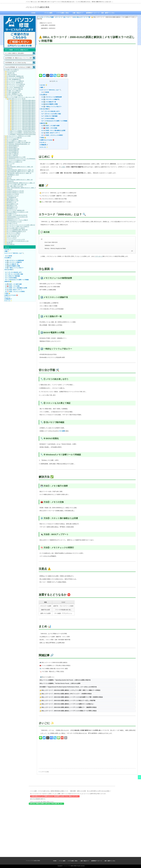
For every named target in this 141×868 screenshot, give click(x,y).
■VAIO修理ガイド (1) (12, 209)
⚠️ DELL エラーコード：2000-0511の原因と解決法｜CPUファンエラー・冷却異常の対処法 (66, 694)
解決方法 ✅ (44, 123)
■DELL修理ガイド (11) (12, 199)
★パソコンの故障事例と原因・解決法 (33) (17, 230)
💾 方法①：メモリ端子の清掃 (50, 126)
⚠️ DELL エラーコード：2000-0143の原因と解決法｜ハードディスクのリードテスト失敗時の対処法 (34, 115)
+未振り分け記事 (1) (12, 75)
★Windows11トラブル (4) (13, 218)
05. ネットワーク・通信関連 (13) (15, 83)
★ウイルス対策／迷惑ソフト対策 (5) (16, 228)
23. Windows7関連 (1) (12, 147)
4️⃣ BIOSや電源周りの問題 (50, 104)
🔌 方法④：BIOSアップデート (51, 133)
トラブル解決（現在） (63, 13)
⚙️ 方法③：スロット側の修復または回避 (53, 130)
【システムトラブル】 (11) (13, 235)
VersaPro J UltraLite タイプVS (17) (15, 193)
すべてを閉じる (15, 70)
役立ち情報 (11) (11, 244)
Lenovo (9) (9, 176)
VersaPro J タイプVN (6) (13, 194)
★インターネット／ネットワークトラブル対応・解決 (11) (21, 225)
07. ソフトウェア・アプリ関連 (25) (15, 86)
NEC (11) (9, 178)
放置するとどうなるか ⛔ (47, 140)
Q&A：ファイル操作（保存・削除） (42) (17, 184)
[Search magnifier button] (34, 53)
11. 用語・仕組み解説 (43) (13, 92)
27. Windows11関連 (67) (13, 151)
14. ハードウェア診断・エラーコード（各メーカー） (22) (21, 97)
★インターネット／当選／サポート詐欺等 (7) (18, 227)
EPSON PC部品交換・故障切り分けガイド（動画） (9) (20, 170)
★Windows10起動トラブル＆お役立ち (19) (17, 217)
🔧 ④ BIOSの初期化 (48, 119)
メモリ (63, 167)
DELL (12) (9, 165)
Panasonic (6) (10, 181)
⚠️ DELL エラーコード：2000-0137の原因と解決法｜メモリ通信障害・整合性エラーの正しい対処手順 (35, 110)
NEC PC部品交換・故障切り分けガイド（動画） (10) (20, 180)
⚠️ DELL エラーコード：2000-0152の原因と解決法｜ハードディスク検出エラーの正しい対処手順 (67, 700)
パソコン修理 (48, 13)
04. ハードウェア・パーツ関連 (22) (15, 81)
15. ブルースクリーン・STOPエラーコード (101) (19, 136)
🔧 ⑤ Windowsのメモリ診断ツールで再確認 (54, 121)
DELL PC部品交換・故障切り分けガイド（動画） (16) (20, 167)
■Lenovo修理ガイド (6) (12, 204)
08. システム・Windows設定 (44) (15, 87)
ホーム (39, 17)
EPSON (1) (10, 168)
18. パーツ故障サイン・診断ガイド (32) (16, 141)
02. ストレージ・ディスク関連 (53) (15, 78)
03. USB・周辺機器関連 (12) (14, 79)
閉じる (55, 81)
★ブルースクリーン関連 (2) (14, 233)
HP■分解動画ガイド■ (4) (13, 175)
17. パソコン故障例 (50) (13, 139)
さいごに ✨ (44, 147)
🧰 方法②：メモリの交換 (49, 128)
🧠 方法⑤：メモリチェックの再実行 (52, 135)
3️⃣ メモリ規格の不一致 (49, 102)
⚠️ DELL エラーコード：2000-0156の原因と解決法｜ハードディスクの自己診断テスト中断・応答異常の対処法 (71, 697)
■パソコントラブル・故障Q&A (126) (16, 210)
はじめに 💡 (44, 85)
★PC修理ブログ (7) (12, 214)
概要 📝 (42, 87)
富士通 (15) (10, 243)
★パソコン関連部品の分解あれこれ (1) (16, 231)
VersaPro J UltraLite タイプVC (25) (15, 191)
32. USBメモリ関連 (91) (13, 154)
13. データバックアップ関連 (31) (15, 96)
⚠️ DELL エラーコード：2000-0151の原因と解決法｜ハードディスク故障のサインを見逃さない (67, 704)
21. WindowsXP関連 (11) (13, 146)
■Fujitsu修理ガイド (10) (13, 201)
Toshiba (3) (9, 189)
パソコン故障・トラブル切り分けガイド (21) (18, 241)
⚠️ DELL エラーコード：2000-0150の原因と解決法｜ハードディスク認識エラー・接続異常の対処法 (68, 707)
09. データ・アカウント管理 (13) (15, 89)
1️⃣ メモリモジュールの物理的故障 (52, 97)
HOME (33, 13)
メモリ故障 (62, 431)
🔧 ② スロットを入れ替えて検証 (51, 114)
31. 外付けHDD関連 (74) (13, 152)
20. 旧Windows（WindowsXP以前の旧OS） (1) (18, 144)
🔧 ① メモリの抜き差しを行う (51, 111)
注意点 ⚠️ (43, 138)
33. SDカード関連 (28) (12, 155)
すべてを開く (7, 70)
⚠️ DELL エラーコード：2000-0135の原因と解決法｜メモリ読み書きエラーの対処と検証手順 (33, 108)
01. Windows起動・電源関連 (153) (15, 76)
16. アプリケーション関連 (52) (14, 138)
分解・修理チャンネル (108, 13)
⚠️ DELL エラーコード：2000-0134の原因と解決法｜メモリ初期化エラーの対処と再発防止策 (33, 107)
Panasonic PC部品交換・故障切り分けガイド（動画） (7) (21, 183)
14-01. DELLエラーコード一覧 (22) (17, 99)
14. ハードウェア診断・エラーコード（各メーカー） (56, 17)
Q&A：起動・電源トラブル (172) (15, 186)
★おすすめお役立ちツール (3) (14, 222)
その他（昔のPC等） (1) (13, 236)
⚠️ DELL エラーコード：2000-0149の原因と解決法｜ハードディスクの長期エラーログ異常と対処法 (68, 711)
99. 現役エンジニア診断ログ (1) (14, 162)
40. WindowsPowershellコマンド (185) (16, 157)
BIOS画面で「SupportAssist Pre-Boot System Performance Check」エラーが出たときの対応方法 (68, 687)
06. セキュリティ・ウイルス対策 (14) (16, 84)
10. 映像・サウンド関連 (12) (14, 91)
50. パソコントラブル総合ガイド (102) (16, 160)
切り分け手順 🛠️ (45, 109)
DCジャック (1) (11, 163)
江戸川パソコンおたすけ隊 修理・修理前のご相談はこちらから (42, 802)
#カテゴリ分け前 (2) (12, 71)
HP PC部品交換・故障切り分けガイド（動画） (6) (19, 173)
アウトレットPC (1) (12, 238)
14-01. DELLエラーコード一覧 (81, 17)
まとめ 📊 (43, 142)
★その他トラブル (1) (12, 223)
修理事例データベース (93, 13)
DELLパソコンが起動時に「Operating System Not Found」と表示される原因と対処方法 (65, 680)
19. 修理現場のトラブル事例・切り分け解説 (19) (19, 142)
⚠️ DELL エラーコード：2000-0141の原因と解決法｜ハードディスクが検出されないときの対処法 (34, 112)
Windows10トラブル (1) (13, 196)
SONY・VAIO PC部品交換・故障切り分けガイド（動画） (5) (22, 188)
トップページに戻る (44, 772)
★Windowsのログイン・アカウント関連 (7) (17, 220)
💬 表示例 (45, 92)
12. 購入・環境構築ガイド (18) (14, 94)
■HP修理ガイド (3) (11, 202)
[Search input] (18, 53)
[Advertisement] (87, 59)
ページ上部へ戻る (139, 777)
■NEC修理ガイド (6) (12, 206)
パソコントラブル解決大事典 (38, 7)
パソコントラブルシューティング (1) (16, 239)
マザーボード (99, 256)
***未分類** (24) (11, 73)
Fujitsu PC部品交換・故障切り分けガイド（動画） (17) (20, 172)
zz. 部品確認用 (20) (11, 197)
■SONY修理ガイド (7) (12, 207)
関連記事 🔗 (44, 145)
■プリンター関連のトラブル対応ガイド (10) (17, 212)
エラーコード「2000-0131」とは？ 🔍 (50, 90)
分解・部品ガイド (78, 13)
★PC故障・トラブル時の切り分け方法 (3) (17, 215)
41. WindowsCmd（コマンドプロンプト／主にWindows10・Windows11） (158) (26, 159)
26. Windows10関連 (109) (13, 149)
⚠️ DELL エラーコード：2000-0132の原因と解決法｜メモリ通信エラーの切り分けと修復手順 (33, 105)
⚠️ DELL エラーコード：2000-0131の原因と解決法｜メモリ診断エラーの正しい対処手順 (32, 104)
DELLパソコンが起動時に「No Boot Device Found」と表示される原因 (60, 683)
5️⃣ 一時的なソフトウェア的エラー (52, 107)
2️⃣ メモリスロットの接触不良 (50, 99)
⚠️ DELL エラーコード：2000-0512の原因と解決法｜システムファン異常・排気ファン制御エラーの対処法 (70, 690)
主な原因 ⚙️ (44, 95)
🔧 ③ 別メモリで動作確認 (50, 116)
